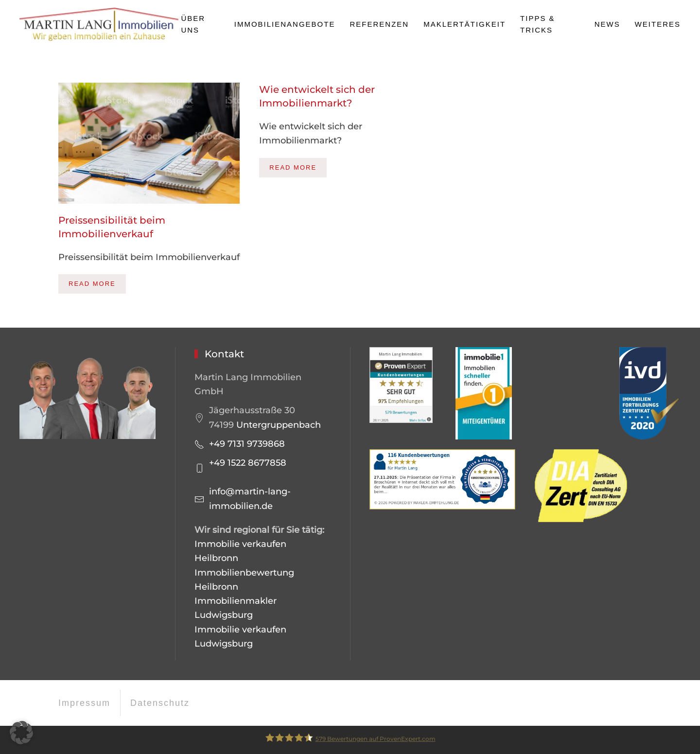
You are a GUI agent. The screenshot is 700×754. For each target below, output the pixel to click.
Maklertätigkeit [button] (464, 24)
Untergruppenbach (279, 425)
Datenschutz (160, 703)
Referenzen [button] (379, 24)
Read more (92, 284)
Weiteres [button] (658, 24)
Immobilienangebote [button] (285, 24)
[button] (21, 733)
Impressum (84, 703)
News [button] (607, 24)
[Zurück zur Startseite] (100, 24)
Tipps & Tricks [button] (538, 24)
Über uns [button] (193, 24)
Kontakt (224, 354)
